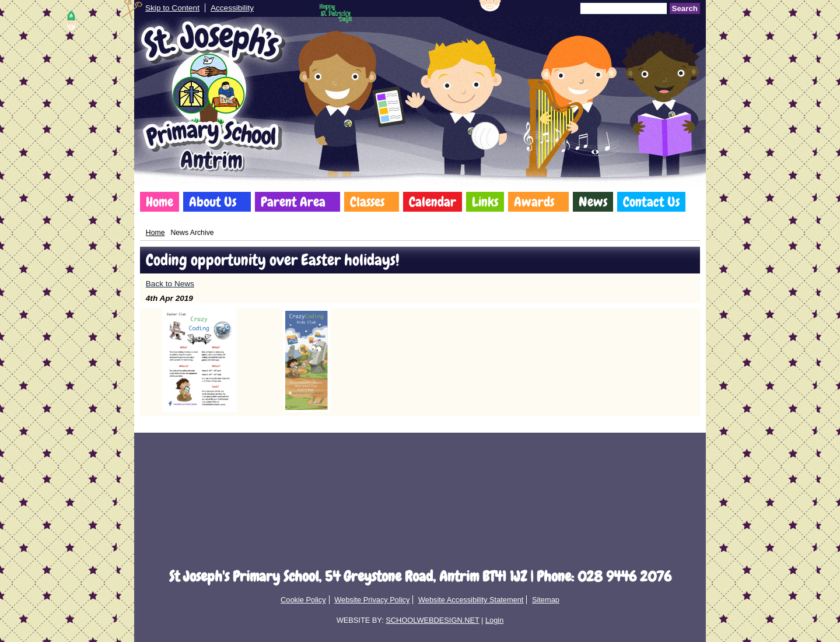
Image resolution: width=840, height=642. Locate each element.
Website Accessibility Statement (471, 600)
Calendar (433, 202)
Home (160, 202)
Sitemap (546, 600)
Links (485, 202)
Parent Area (293, 202)
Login (494, 620)
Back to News (170, 284)
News (593, 202)
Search (685, 8)
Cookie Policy (303, 600)
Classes (367, 202)
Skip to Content (172, 8)
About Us (213, 202)
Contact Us (651, 202)
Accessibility (232, 8)
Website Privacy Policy (372, 600)
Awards (534, 202)
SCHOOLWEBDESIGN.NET (432, 620)
